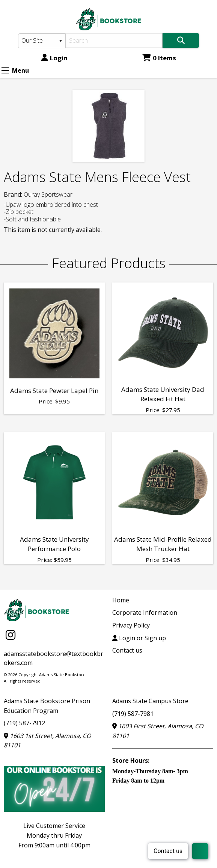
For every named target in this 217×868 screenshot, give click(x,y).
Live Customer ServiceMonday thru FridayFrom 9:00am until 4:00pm (54, 835)
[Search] (114, 40)
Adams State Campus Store (150, 701)
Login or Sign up (139, 638)
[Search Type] (42, 41)
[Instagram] (11, 635)
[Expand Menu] (5, 70)
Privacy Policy (131, 625)
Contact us (127, 650)
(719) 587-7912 (24, 723)
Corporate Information (145, 613)
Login (54, 58)
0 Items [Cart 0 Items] (159, 58)
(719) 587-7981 (133, 714)
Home (121, 600)
